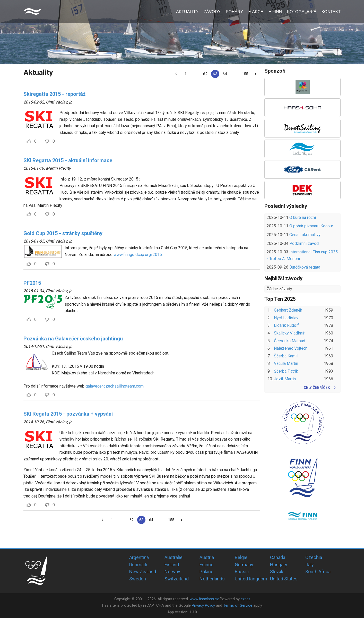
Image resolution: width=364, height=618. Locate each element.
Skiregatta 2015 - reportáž (54, 94)
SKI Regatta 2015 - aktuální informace (68, 160)
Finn (277, 12)
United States (284, 579)
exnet (245, 599)
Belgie (241, 557)
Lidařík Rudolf (286, 325)
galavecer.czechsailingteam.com (115, 386)
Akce (258, 12)
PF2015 (32, 283)
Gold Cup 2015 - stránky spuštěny (63, 233)
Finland (172, 565)
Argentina (139, 557)
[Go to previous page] (176, 74)
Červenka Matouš (289, 341)
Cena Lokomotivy (305, 235)
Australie (174, 557)
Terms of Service (238, 605)
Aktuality (187, 12)
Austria (207, 557)
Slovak (277, 572)
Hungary (279, 565)
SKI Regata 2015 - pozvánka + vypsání (68, 414)
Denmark (138, 565)
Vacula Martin (286, 363)
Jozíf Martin (285, 379)
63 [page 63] (215, 74)
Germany (244, 565)
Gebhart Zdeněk (288, 310)
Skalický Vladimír (289, 333)
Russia (242, 572)
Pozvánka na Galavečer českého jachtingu (73, 339)
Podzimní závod (304, 243)
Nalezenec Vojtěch (291, 348)
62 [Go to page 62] (205, 74)
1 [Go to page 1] (186, 74)
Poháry (234, 12)
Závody (212, 12)
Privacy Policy (203, 605)
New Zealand (143, 572)
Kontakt (331, 12)
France (206, 565)
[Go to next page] (255, 74)
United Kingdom (251, 579)
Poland (206, 572)
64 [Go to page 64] (225, 74)
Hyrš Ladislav (286, 318)
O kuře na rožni (303, 217)
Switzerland (177, 579)
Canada (278, 557)
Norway (172, 572)
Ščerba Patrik (286, 371)
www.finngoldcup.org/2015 (138, 255)
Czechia (314, 557)
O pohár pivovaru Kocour (311, 226)
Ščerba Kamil (286, 356)
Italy (310, 565)
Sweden (138, 579)
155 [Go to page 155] (245, 74)
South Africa (318, 572)
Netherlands (212, 579)
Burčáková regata (305, 267)
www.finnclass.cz (204, 599)
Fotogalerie (302, 12)
